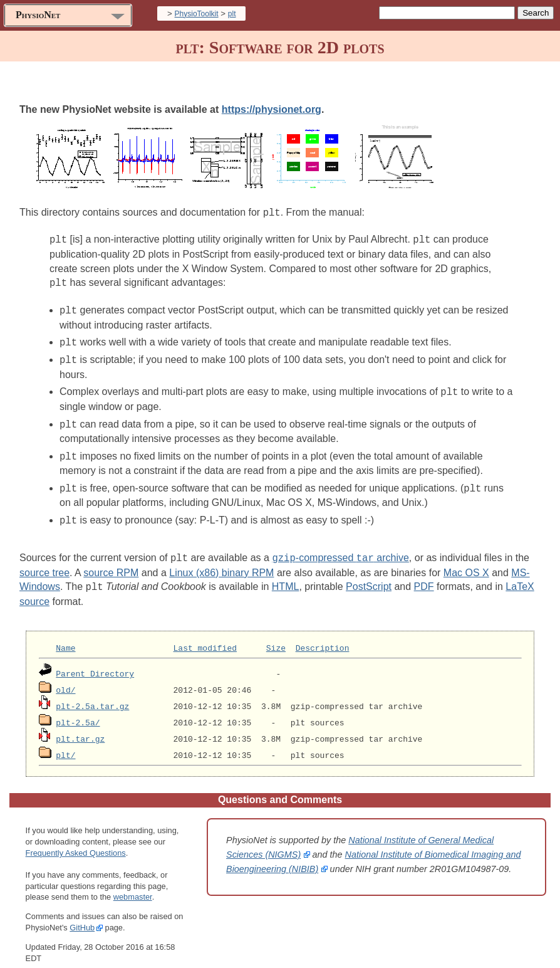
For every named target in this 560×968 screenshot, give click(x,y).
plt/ (65, 744)
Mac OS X (466, 562)
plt (232, 14)
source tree (44, 562)
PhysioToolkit (197, 14)
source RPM (111, 562)
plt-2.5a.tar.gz (92, 695)
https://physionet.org (272, 109)
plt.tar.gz (80, 727)
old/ (65, 678)
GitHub (82, 916)
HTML (286, 576)
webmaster (133, 886)
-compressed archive (340, 548)
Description (323, 636)
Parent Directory (95, 662)
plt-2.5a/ (78, 711)
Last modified (205, 636)
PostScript (369, 576)
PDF (424, 576)
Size (276, 636)
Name (65, 636)
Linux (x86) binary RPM (221, 562)
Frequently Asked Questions (76, 841)
